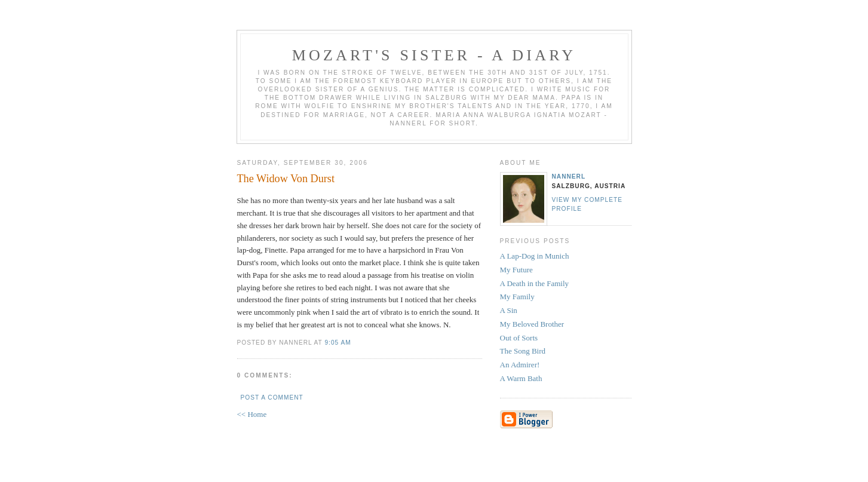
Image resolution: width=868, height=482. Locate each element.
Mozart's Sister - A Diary (434, 55)
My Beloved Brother (532, 324)
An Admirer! (520, 365)
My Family (517, 297)
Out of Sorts (519, 338)
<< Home (252, 414)
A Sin (509, 310)
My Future (516, 270)
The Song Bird (523, 351)
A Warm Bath (521, 378)
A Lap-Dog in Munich (535, 256)
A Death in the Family (535, 283)
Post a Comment (272, 397)
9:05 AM (338, 343)
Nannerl (569, 176)
